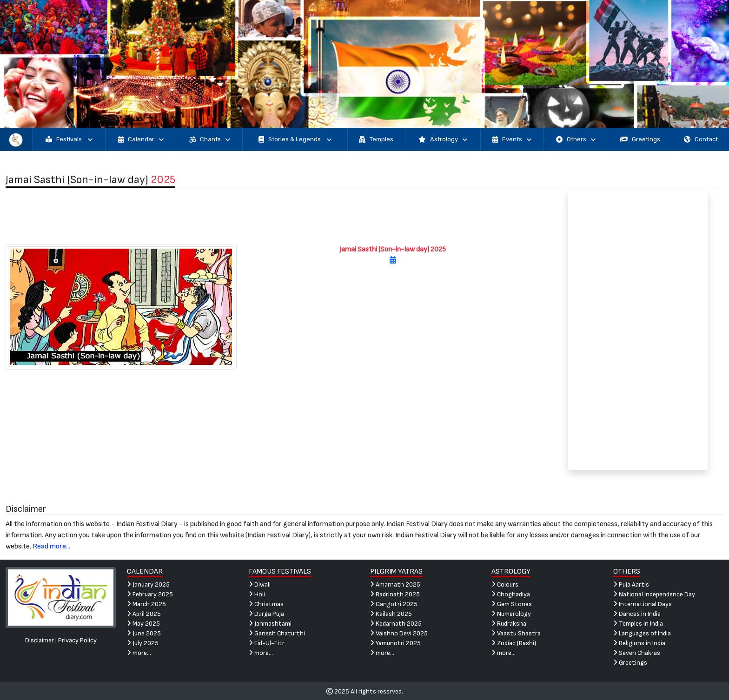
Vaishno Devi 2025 (399, 633)
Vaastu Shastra (516, 633)
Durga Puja (266, 614)
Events (512, 139)
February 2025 (150, 594)
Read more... (51, 546)
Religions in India (639, 643)
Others (576, 139)
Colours (505, 584)
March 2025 (146, 604)
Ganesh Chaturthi (277, 633)
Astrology (443, 139)
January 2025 (148, 584)
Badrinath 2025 (395, 594)
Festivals (69, 139)
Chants (210, 139)
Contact (701, 139)
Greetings (640, 139)
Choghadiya (511, 594)
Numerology (511, 614)
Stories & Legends (295, 139)
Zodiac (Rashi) (514, 643)
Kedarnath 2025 (396, 624)
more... (139, 653)
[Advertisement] (273, 216)
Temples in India (638, 624)
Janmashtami (270, 624)
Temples (376, 139)
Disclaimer (40, 640)
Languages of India (642, 633)
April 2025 (144, 614)
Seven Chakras (637, 653)
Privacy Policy (77, 640)
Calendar (141, 139)
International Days (643, 604)
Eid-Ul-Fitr (267, 643)
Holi (257, 594)
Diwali (260, 584)
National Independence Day (654, 594)
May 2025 (143, 624)
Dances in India (637, 614)
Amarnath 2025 (395, 584)
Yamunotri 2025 (395, 643)
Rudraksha (509, 624)
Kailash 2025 (391, 614)
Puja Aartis (631, 584)
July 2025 (143, 643)
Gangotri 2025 (394, 604)
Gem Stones (512, 604)
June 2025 (144, 633)
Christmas (266, 604)
